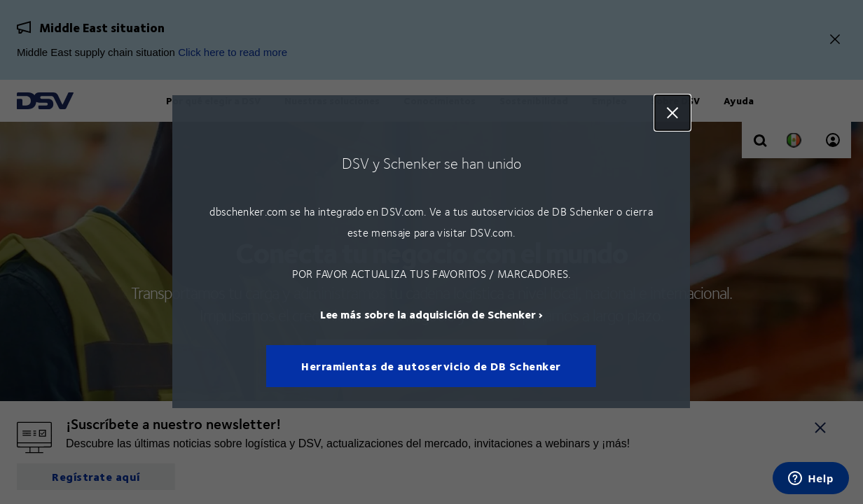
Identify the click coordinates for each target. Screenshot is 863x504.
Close (673, 113)
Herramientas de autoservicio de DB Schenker (432, 366)
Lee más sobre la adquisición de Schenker (428, 315)
